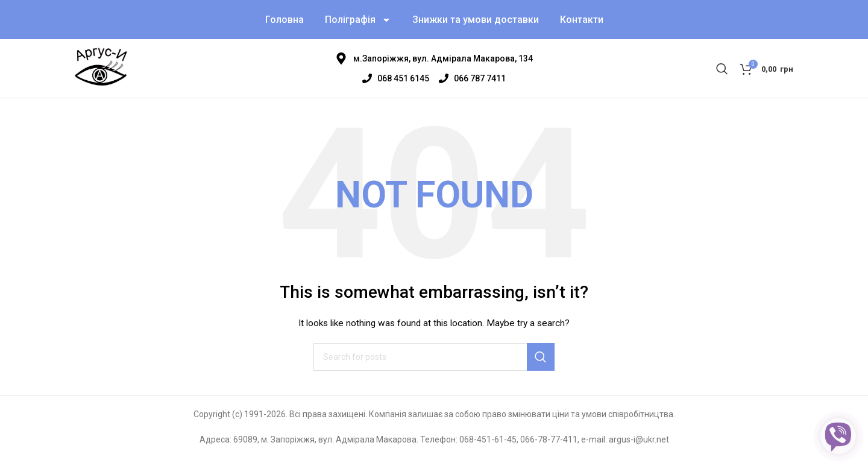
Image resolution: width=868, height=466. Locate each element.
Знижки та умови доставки (476, 21)
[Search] (722, 74)
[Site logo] (103, 73)
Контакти (582, 21)
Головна (285, 21)
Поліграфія (358, 21)
